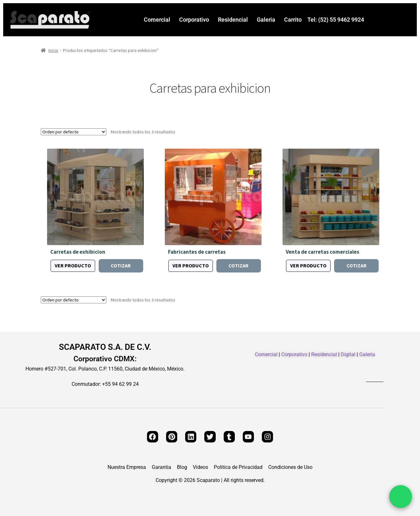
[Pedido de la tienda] (73, 132)
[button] (159, 20)
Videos (200, 467)
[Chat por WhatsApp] (401, 497)
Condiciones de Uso (290, 467)
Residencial (233, 20)
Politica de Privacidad (238, 467)
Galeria (266, 20)
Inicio (53, 50)
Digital (348, 354)
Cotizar (121, 265)
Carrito (293, 20)
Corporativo (194, 20)
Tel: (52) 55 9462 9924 (336, 20)
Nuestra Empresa (127, 467)
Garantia (161, 467)
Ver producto (73, 265)
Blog (182, 467)
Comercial (157, 20)
